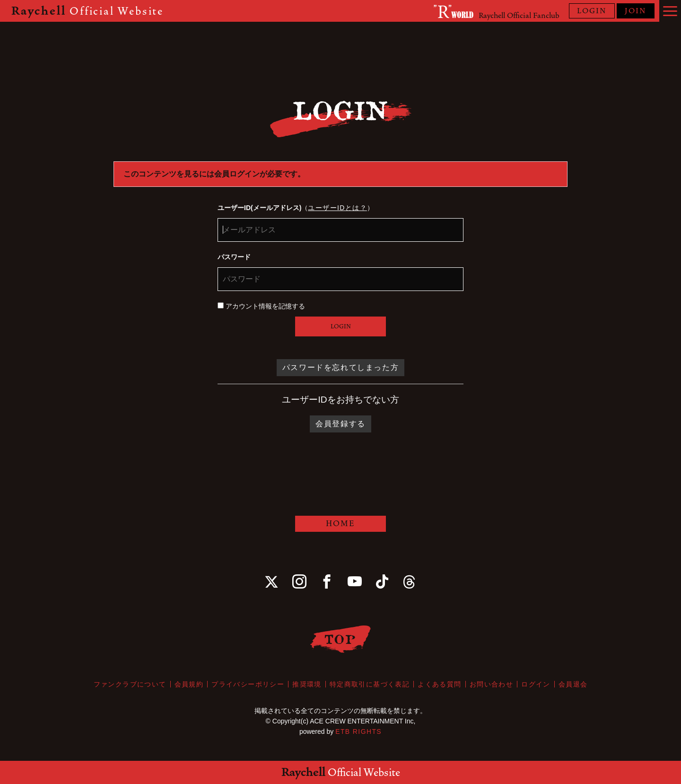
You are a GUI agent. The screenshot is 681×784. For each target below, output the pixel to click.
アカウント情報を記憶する (261, 306)
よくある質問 (439, 684)
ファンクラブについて (130, 684)
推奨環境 (307, 684)
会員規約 (189, 684)
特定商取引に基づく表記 (370, 684)
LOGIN (592, 11)
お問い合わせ (491, 684)
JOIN (636, 11)
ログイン (536, 684)
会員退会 (573, 684)
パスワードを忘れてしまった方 (340, 367)
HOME (340, 524)
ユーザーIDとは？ (337, 208)
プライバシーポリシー (248, 684)
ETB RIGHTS (358, 731)
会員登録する (340, 424)
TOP (341, 639)
